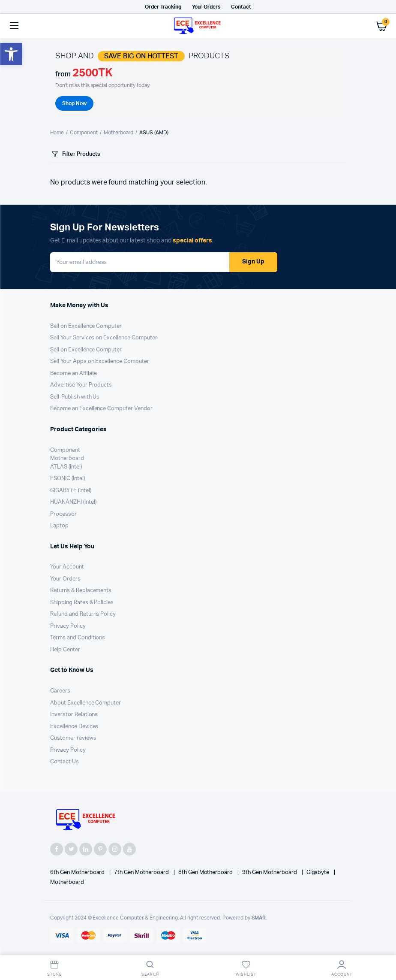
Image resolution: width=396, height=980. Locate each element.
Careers (60, 691)
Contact (241, 7)
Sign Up (253, 262)
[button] (11, 54)
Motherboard (119, 133)
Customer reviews (73, 738)
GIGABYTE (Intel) (71, 491)
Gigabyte (319, 873)
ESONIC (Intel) (67, 479)
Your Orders (206, 7)
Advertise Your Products (81, 385)
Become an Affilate (73, 374)
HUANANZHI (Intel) (73, 502)
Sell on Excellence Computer (86, 326)
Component (84, 133)
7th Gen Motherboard (142, 873)
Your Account (67, 567)
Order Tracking (163, 7)
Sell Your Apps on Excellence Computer (100, 361)
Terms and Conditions (78, 638)
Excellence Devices (74, 727)
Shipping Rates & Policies (82, 603)
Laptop (59, 526)
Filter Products (75, 154)
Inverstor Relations (74, 715)
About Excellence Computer (85, 703)
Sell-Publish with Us (75, 397)
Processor (63, 514)
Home (57, 133)
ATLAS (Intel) (66, 467)
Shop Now (74, 103)
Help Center (65, 650)
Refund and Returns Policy (83, 614)
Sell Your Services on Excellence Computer (104, 338)
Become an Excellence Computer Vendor (101, 409)
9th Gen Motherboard (270, 873)
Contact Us (64, 762)
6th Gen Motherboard (78, 873)
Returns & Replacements (81, 591)
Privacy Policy (68, 626)
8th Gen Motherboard (206, 873)
